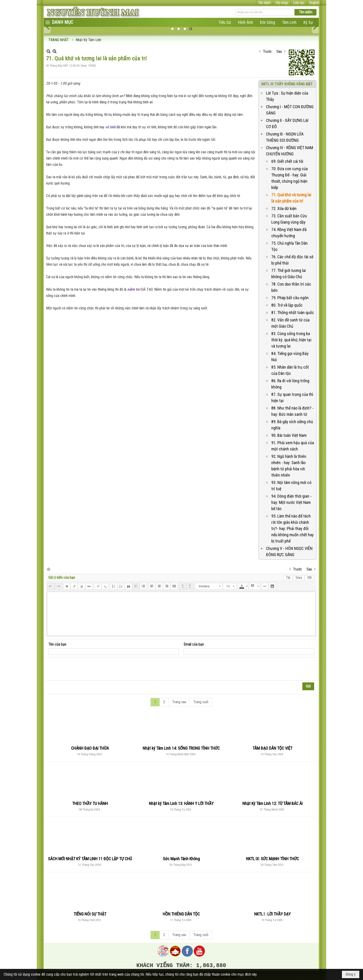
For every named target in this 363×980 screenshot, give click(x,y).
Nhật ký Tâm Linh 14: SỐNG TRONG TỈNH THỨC (181, 748)
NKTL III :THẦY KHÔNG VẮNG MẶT (287, 84)
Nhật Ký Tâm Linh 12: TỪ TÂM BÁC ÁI (272, 803)
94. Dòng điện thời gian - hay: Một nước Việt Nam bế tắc (291, 502)
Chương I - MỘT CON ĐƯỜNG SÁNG (290, 110)
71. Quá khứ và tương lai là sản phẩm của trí (291, 198)
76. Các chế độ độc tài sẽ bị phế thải (292, 260)
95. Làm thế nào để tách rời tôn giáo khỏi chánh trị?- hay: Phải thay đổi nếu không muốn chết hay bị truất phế (293, 529)
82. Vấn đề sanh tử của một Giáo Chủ (290, 323)
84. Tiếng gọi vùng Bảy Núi (290, 357)
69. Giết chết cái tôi (287, 161)
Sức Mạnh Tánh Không (181, 859)
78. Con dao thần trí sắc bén (291, 287)
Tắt (288, 578)
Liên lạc (299, 3)
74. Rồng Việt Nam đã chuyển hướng (289, 233)
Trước (267, 51)
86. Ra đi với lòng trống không (290, 384)
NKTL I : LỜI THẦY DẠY (272, 914)
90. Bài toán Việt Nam (289, 435)
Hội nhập (282, 3)
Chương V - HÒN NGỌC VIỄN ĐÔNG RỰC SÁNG (289, 552)
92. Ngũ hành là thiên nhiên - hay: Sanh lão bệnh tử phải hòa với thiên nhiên (289, 466)
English (314, 3)
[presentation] (84, 669)
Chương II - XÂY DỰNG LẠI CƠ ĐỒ (287, 123)
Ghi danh (265, 3)
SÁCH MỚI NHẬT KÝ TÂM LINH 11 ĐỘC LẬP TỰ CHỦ (90, 859)
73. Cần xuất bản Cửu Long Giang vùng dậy (289, 219)
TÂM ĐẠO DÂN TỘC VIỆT (272, 748)
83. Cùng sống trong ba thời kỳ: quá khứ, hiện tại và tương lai (291, 340)
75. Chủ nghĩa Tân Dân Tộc (289, 246)
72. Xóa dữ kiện (284, 208)
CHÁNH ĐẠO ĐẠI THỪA (90, 748)
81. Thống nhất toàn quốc (293, 313)
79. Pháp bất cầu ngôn (290, 298)
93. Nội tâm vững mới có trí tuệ (291, 486)
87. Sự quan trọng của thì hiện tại (292, 398)
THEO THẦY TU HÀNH (90, 803)
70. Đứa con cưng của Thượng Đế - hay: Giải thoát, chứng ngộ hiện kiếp (289, 178)
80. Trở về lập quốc (287, 305)
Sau (279, 51)
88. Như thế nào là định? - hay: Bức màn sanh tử (293, 411)
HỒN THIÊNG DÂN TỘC (181, 914)
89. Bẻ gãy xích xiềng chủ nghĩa (292, 425)
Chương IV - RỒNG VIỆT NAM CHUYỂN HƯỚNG (289, 151)
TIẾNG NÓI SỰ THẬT (90, 914)
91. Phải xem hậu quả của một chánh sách (293, 446)
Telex (299, 578)
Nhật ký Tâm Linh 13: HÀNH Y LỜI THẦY (181, 803)
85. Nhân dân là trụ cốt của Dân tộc (290, 370)
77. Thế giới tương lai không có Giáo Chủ (289, 274)
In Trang (48, 569)
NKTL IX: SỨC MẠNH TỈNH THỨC (272, 859)
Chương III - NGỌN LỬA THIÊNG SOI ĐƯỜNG (285, 137)
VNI (309, 578)
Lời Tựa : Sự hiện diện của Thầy (287, 96)
